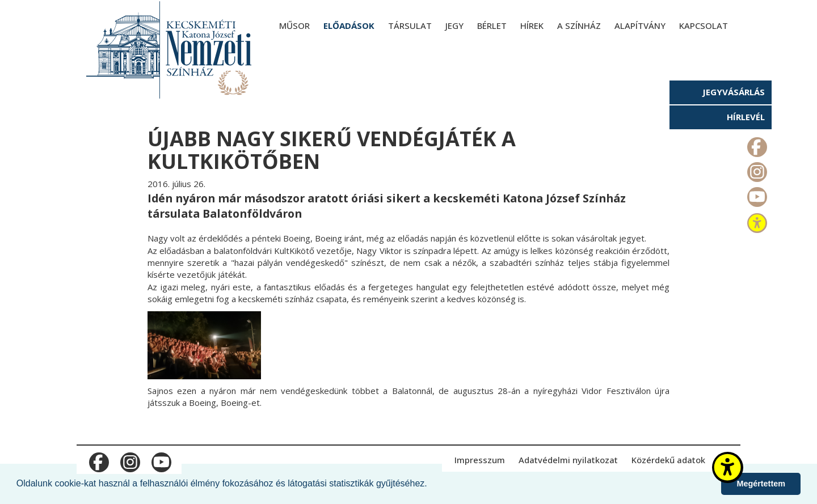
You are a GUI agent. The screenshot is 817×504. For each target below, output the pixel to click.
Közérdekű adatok (668, 460)
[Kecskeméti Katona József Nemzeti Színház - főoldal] (170, 50)
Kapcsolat (704, 26)
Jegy (454, 26)
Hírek (532, 26)
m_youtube (756, 194)
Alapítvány (640, 26)
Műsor (294, 26)
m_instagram (756, 170)
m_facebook (756, 145)
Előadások (349, 26)
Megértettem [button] (761, 484)
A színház (579, 26)
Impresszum (480, 460)
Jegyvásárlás (734, 92)
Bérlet (492, 26)
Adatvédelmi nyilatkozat (568, 460)
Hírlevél (746, 117)
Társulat (410, 26)
